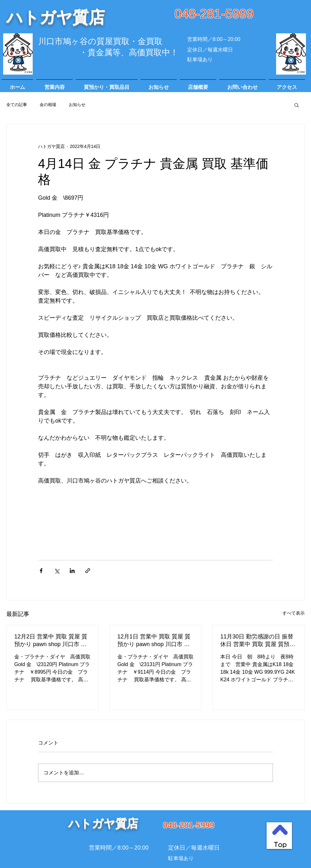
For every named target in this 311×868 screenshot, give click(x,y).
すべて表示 (294, 613)
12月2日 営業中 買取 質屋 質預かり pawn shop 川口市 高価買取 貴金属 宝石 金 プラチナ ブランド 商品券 (52, 641)
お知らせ (77, 105)
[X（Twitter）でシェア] (57, 571)
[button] (297, 105)
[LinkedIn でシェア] (72, 571)
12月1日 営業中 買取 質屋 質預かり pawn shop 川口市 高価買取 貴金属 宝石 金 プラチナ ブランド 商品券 (155, 641)
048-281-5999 (214, 14)
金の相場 (48, 105)
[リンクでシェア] (88, 571)
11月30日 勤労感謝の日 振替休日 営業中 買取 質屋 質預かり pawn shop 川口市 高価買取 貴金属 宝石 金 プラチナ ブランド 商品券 (258, 641)
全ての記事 (17, 105)
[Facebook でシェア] (41, 571)
